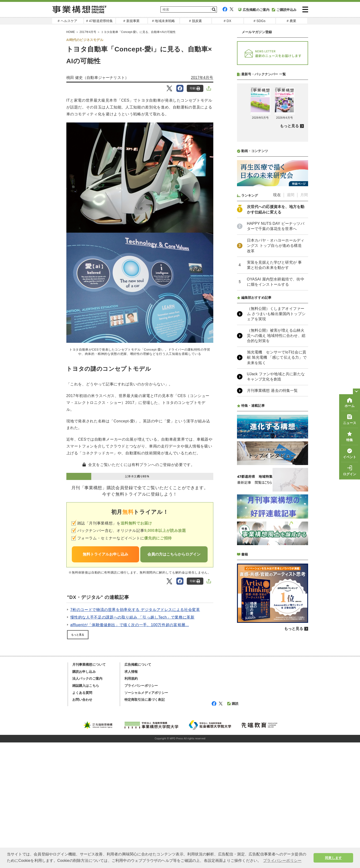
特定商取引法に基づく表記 (145, 700)
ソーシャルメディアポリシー (146, 693)
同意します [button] (333, 858)
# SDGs (260, 21)
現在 (277, 195)
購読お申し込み (84, 672)
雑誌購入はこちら (86, 686)
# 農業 (292, 21)
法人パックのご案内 (87, 678)
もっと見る (78, 635)
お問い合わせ (82, 700)
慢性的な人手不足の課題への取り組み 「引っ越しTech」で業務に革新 (132, 617)
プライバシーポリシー (141, 686)
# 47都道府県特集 (99, 21)
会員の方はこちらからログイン (174, 554)
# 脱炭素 (196, 21)
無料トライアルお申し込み (105, 554)
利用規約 (131, 678)
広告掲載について (138, 665)
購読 (233, 704)
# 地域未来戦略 (163, 21)
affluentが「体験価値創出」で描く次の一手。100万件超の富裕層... (130, 625)
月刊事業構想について (89, 665)
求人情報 (131, 672)
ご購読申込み (284, 10)
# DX (228, 21)
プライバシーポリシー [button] (282, 861)
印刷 (195, 88)
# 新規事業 (132, 21)
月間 (304, 195)
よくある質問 (82, 693)
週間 (291, 195)
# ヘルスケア (67, 21)
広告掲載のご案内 (254, 10)
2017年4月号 (202, 78)
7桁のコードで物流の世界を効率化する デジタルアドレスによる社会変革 (135, 610)
